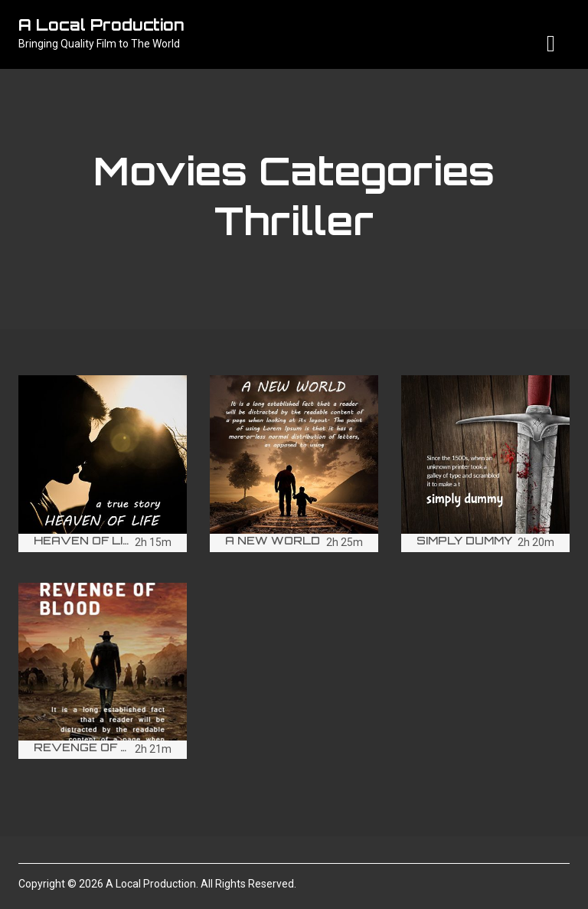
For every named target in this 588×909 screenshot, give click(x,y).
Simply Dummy (464, 540)
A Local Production (101, 25)
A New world (273, 540)
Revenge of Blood (100, 747)
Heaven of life (86, 540)
